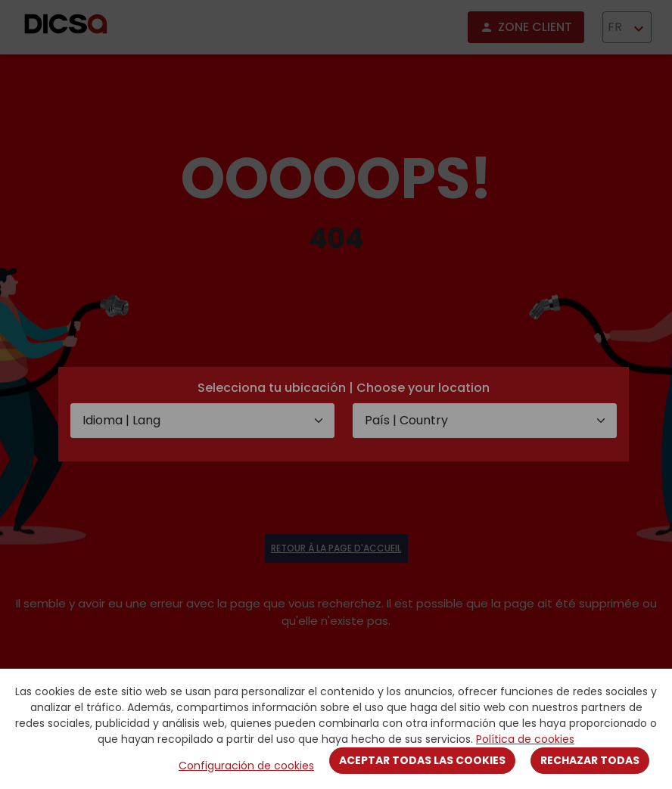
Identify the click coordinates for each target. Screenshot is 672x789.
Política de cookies (525, 739)
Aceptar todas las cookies (422, 760)
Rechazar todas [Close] (590, 760)
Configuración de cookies (246, 766)
